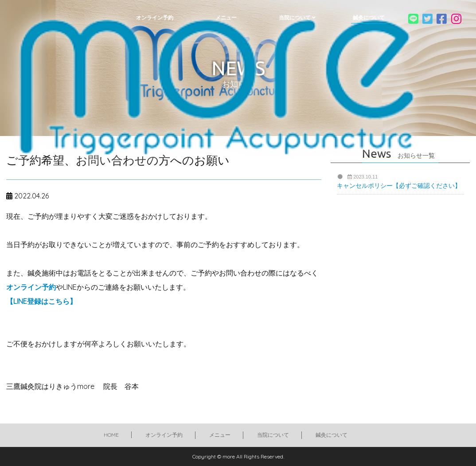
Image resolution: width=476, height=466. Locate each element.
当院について (273, 435)
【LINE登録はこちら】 (41, 301)
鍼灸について (332, 435)
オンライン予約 (31, 287)
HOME (111, 435)
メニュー (220, 435)
